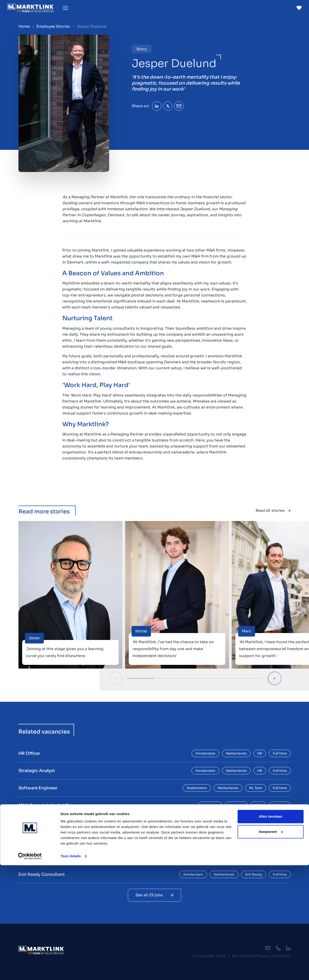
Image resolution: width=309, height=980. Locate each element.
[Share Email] (179, 106)
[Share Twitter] (168, 106)
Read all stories (273, 511)
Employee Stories (53, 26)
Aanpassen (271, 946)
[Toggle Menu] (66, 8)
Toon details (71, 971)
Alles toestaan (270, 931)
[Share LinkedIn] (157, 106)
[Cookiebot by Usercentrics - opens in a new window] (30, 971)
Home (24, 26)
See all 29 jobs (154, 895)
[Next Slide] (275, 678)
